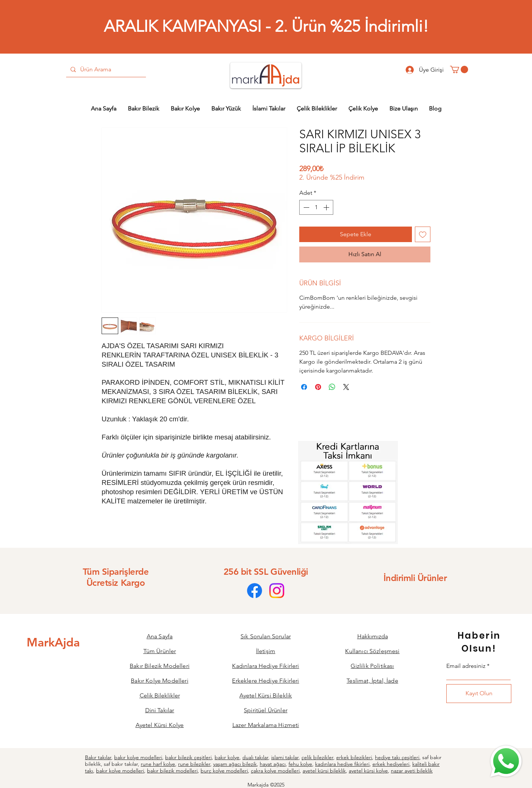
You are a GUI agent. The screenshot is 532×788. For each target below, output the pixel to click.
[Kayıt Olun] (479, 694)
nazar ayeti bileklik (412, 771)
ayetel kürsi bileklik (324, 771)
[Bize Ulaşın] (505, 761)
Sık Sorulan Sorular (266, 636)
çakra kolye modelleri (275, 771)
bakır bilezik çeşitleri (188, 757)
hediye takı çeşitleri (397, 757)
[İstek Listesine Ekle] (423, 234)
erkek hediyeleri (391, 764)
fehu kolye (300, 764)
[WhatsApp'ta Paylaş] (332, 387)
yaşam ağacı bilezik (235, 764)
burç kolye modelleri (224, 771)
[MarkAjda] (53, 642)
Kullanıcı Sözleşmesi (372, 651)
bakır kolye (227, 757)
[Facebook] (255, 591)
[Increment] (327, 207)
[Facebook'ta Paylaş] (304, 387)
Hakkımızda (373, 636)
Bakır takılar (98, 757)
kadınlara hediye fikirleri (342, 764)
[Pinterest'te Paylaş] (318, 387)
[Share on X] (346, 387)
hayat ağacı (273, 764)
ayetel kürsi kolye (368, 771)
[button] (459, 69)
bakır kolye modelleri (138, 757)
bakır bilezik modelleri (172, 771)
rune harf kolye (158, 764)
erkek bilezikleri (354, 757)
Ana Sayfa (160, 636)
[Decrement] (306, 207)
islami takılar (285, 757)
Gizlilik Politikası (372, 666)
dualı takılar (255, 757)
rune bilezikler (194, 764)
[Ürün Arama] (105, 69)
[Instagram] (277, 591)
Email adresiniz (466, 666)
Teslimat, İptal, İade (372, 681)
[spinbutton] (316, 207)
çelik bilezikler (317, 757)
